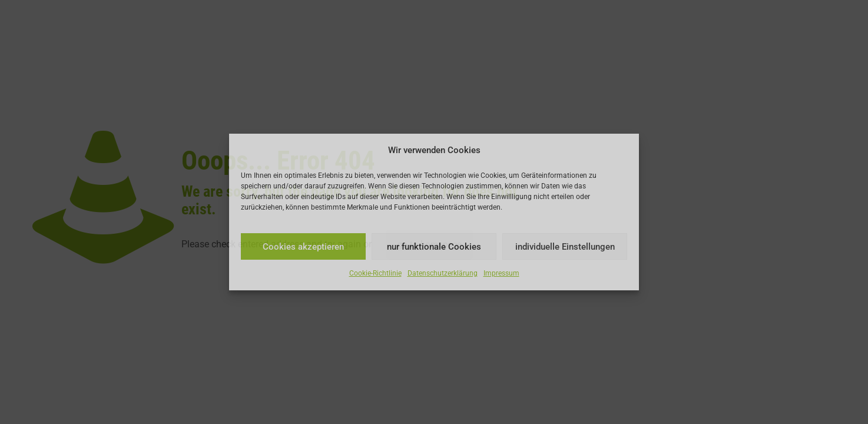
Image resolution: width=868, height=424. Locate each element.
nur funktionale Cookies (434, 247)
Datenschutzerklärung (443, 273)
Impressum (501, 273)
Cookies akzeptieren (303, 247)
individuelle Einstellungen (565, 247)
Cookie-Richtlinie (375, 273)
